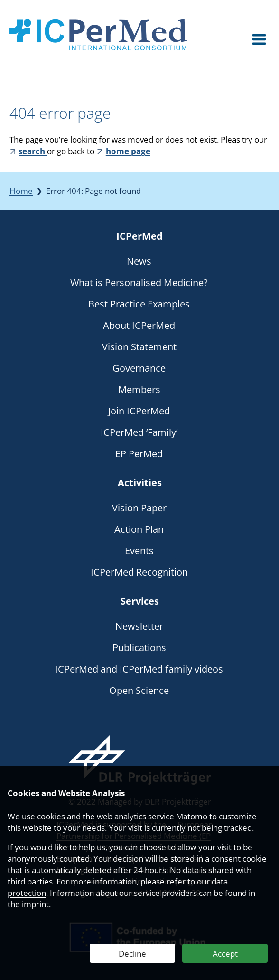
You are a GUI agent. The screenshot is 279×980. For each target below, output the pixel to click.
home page (128, 151)
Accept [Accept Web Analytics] (225, 954)
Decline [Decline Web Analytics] (132, 954)
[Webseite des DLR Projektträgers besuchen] (139, 760)
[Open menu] (259, 40)
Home (21, 191)
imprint (35, 904)
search (33, 151)
